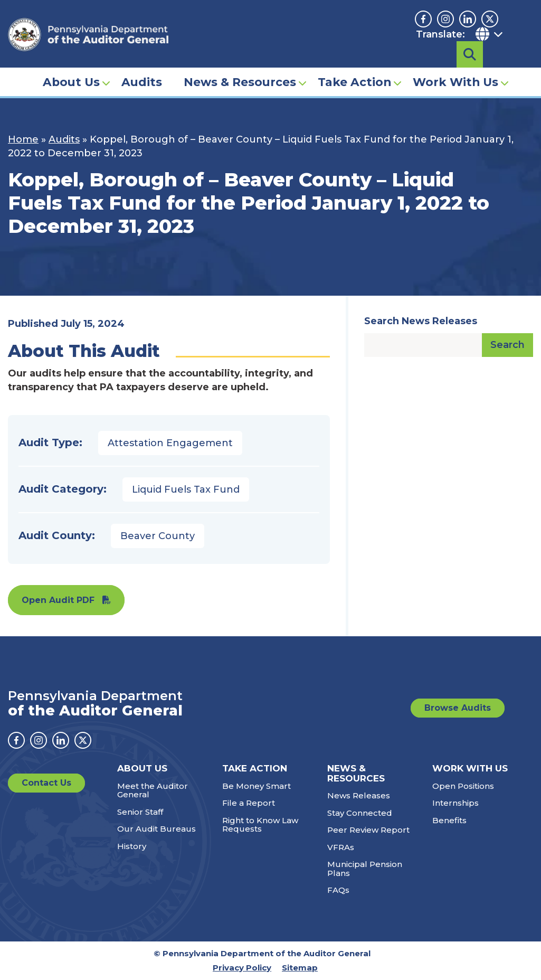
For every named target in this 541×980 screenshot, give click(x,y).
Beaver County (158, 536)
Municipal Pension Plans (365, 869)
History (132, 846)
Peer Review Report (368, 830)
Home (23, 139)
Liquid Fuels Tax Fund (186, 489)
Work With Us (455, 67)
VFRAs (341, 847)
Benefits (449, 820)
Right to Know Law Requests (260, 825)
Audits (142, 67)
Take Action (354, 67)
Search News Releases (421, 321)
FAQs (338, 890)
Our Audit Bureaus (156, 829)
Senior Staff (140, 812)
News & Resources (240, 67)
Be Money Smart (257, 786)
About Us (71, 67)
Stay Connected (360, 813)
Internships (455, 803)
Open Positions (463, 786)
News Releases (359, 795)
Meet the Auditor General (153, 790)
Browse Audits (458, 708)
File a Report (249, 803)
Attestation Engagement (170, 443)
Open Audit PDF (58, 600)
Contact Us (46, 783)
